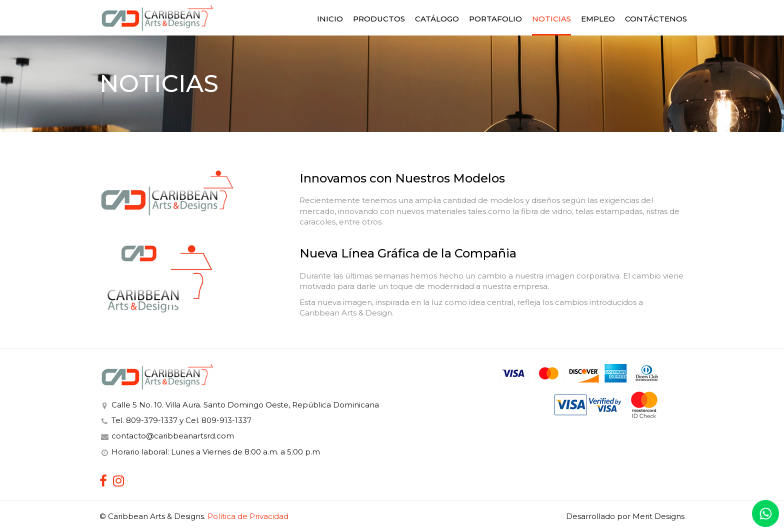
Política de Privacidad (248, 516)
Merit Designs (658, 516)
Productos (379, 19)
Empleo (598, 19)
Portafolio (495, 19)
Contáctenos (656, 19)
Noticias (551, 19)
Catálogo (437, 19)
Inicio (330, 19)
